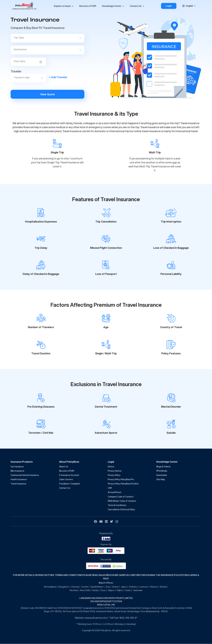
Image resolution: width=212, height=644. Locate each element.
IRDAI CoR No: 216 (106, 605)
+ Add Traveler (58, 77)
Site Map (161, 479)
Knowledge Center (112, 6)
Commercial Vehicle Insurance (25, 475)
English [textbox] (189, 6)
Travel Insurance (18, 484)
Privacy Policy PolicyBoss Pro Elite (123, 484)
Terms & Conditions (117, 505)
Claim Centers (66, 479)
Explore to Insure (62, 6)
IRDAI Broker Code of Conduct (122, 501)
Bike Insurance (17, 471)
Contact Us (135, 6)
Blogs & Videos (163, 467)
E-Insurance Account (69, 475)
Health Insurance (19, 479)
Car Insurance (17, 467)
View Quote (47, 94)
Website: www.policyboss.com (91, 618)
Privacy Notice (115, 471)
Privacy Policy (114, 475)
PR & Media (162, 471)
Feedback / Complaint (70, 484)
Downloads (162, 475)
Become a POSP (88, 6)
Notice (111, 467)
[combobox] (191, 6)
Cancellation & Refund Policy (121, 510)
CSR (110, 488)
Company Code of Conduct (121, 497)
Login (169, 6)
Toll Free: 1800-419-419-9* (123, 618)
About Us (64, 467)
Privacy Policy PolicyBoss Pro (121, 479)
